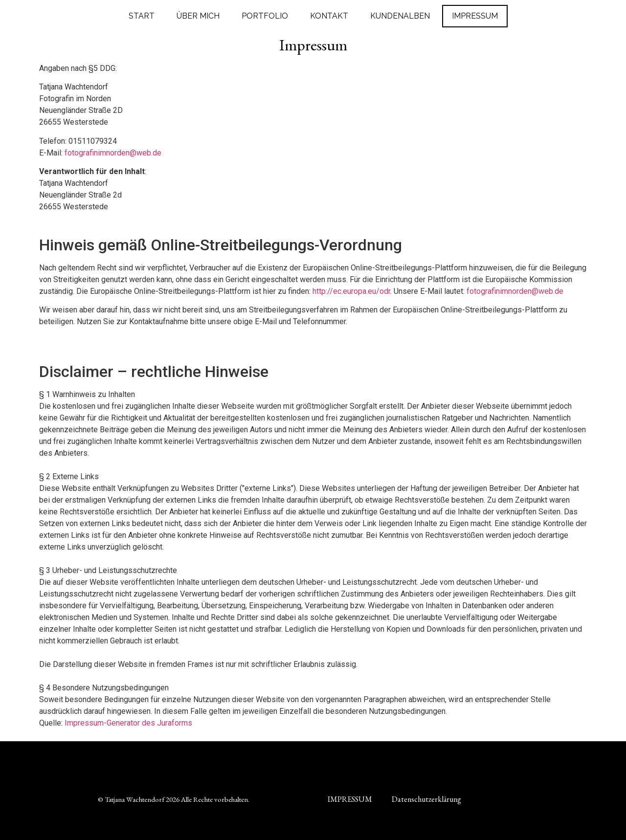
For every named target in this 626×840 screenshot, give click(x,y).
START (142, 16)
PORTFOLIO (265, 16)
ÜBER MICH (198, 16)
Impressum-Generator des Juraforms (128, 723)
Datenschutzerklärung (426, 799)
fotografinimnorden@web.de (113, 153)
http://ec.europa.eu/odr (351, 291)
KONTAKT (329, 16)
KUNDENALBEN (400, 16)
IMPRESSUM (475, 16)
